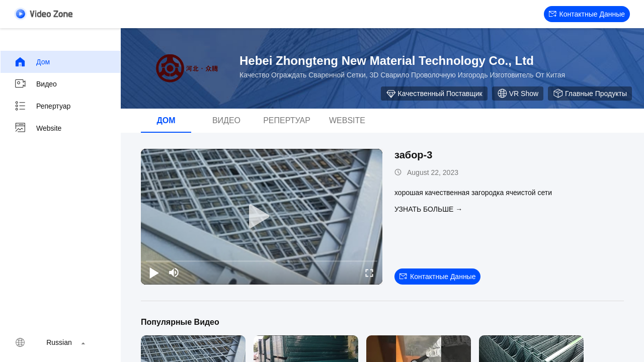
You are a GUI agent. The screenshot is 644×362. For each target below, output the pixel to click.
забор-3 (413, 155)
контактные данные (587, 14)
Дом (32, 62)
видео (35, 84)
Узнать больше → (428, 209)
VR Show (518, 94)
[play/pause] (154, 273)
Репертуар (42, 106)
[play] (262, 217)
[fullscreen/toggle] (369, 273)
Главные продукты (590, 94)
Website (38, 128)
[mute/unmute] (174, 273)
